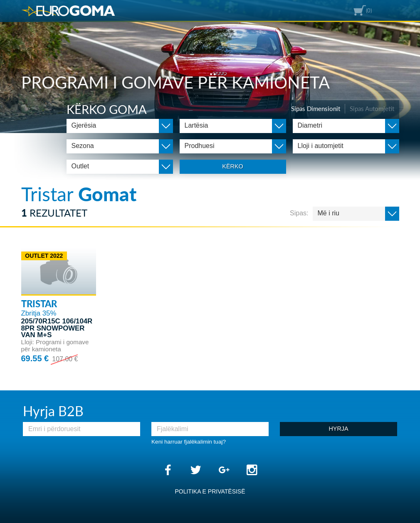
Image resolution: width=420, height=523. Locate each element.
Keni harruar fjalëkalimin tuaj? (189, 442)
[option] (210, 67)
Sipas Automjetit (372, 109)
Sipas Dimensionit (316, 109)
